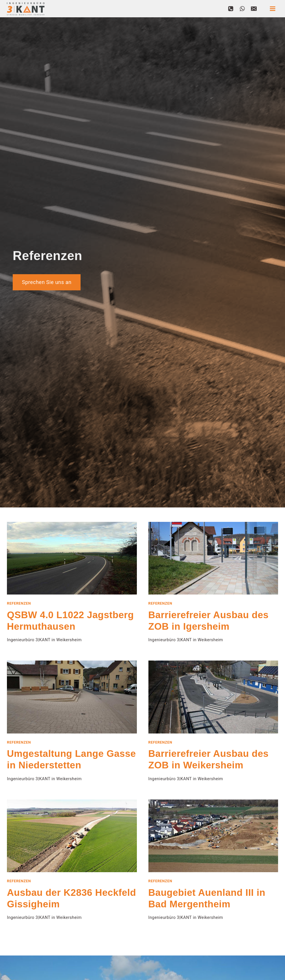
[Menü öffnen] (272, 9)
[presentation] (72, 558)
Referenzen (19, 603)
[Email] (254, 9)
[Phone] (231, 9)
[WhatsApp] (242, 9)
